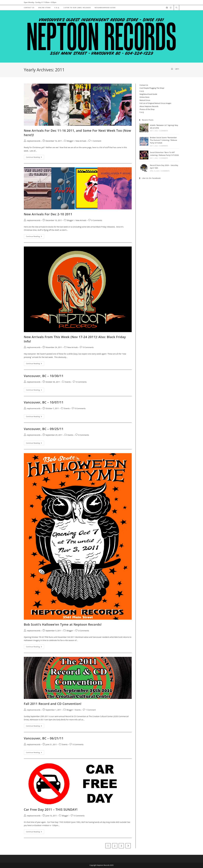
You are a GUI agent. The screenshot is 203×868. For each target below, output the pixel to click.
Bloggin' (70, 141)
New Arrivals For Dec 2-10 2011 (48, 214)
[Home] (172, 69)
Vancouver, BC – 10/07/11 (44, 402)
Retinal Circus (145, 100)
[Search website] (176, 8)
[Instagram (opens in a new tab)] (171, 8)
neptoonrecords (34, 141)
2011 (177, 69)
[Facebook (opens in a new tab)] (167, 8)
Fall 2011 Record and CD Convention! (53, 704)
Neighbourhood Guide (148, 94)
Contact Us (144, 85)
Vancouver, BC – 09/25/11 (44, 429)
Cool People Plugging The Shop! (152, 88)
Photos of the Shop (147, 109)
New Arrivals (81, 141)
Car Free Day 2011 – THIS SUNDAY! (51, 809)
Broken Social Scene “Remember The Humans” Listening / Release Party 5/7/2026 (164, 140)
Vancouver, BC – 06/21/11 (44, 738)
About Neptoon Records (149, 106)
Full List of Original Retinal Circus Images (155, 103)
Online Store (144, 97)
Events (68, 382)
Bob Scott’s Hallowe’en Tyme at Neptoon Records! (63, 624)
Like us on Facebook (151, 178)
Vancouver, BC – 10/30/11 (44, 376)
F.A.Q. (142, 91)
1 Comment (96, 141)
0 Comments (97, 220)
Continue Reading (35, 158)
